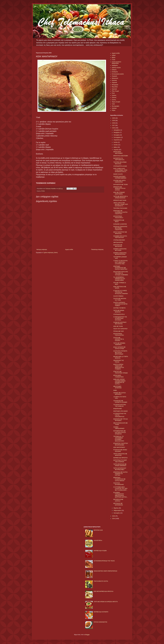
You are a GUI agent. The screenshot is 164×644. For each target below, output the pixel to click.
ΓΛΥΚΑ (43, 191)
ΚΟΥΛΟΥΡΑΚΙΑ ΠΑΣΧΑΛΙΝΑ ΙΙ (118, 217)
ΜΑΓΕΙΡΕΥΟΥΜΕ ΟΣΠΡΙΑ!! (118, 500)
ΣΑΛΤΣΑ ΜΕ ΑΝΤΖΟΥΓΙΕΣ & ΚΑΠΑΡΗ (119, 339)
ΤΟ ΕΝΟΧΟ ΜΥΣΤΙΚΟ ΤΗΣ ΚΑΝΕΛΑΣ (120, 405)
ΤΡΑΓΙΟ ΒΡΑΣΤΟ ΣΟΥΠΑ (101, 581)
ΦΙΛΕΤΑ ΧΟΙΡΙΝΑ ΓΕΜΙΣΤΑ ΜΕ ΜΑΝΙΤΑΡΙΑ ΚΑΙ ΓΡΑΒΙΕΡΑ (119, 367)
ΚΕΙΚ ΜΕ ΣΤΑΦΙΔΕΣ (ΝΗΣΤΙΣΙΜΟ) (119, 193)
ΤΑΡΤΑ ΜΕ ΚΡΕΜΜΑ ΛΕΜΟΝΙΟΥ (119, 344)
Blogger (87, 635)
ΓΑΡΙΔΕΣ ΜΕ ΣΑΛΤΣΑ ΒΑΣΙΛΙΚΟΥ (120, 394)
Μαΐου (116, 147)
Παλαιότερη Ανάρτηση (97, 250)
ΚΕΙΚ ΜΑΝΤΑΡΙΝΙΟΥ (119, 447)
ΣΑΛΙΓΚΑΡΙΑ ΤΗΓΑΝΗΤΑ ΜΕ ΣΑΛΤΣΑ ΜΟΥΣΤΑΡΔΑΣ (120, 353)
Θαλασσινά (115, 78)
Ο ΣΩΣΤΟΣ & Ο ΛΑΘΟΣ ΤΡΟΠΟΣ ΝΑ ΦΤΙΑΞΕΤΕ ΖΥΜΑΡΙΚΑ (121, 292)
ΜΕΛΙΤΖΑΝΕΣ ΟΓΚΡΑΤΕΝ (117, 387)
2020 (114, 118)
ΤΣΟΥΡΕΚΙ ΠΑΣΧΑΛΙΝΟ (120, 208)
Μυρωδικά (115, 87)
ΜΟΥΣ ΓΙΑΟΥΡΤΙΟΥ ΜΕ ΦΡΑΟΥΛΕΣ (120, 233)
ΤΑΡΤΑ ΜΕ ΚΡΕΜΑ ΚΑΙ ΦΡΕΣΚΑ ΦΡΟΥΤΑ (106, 602)
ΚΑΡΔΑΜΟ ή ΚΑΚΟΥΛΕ (120, 224)
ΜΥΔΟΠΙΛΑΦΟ (118, 409)
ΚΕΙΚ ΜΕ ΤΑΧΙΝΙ (118, 326)
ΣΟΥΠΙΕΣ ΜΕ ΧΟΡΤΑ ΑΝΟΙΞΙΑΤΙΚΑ (119, 181)
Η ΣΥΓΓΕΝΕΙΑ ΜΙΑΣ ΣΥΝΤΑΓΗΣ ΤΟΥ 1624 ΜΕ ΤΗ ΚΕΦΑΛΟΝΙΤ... (120, 489)
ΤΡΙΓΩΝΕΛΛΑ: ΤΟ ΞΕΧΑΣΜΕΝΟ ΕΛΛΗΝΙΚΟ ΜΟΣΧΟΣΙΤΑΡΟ (119, 439)
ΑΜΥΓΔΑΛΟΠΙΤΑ (118, 242)
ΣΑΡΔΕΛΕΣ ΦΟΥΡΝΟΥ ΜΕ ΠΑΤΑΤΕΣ (120, 323)
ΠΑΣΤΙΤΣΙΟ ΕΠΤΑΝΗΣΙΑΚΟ (119, 484)
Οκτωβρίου (117, 135)
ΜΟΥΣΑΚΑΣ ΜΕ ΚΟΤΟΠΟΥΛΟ (118, 504)
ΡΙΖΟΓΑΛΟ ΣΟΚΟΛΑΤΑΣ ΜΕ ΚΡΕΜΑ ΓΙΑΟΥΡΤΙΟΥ (120, 228)
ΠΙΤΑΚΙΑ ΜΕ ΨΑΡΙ (119, 331)
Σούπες (114, 100)
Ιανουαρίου (117, 513)
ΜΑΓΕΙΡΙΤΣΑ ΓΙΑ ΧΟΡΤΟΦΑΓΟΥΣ (119, 159)
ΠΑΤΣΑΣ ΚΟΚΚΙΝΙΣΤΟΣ (100, 622)
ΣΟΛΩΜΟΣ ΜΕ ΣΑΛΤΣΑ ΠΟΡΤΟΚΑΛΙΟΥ (120, 237)
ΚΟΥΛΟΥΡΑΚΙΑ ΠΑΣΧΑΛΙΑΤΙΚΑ (119, 334)
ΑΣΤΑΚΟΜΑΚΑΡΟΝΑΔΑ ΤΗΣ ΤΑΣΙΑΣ (104, 561)
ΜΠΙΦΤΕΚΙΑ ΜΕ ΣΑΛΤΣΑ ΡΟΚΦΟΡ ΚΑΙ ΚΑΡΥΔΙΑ (120, 474)
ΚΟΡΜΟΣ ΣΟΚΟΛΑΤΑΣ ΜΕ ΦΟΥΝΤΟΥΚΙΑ (120, 254)
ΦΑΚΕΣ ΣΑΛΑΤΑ (118, 174)
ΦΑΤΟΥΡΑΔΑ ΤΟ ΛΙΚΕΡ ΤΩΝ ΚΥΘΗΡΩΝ (120, 461)
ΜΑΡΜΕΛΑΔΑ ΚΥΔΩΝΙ (100, 551)
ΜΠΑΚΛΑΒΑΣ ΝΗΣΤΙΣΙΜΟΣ (118, 153)
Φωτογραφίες (116, 106)
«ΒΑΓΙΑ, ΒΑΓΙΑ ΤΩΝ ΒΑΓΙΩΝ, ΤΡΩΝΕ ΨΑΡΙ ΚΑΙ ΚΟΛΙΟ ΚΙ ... (121, 204)
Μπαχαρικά (115, 85)
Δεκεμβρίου (117, 130)
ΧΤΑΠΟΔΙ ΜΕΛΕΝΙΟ (119, 240)
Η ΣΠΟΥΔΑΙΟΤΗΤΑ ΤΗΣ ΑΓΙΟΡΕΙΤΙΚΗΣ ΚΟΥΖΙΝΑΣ (120, 318)
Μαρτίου (116, 508)
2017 (114, 125)
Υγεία (113, 104)
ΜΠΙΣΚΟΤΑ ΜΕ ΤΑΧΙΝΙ (120, 200)
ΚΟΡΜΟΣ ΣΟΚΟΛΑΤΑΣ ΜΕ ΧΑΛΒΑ (120, 250)
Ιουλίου (116, 142)
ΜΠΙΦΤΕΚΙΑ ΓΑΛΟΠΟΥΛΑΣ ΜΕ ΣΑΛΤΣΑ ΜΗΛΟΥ (119, 479)
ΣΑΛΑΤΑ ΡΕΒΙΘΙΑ (118, 296)
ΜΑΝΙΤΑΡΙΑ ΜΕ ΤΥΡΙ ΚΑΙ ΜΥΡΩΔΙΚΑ (121, 420)
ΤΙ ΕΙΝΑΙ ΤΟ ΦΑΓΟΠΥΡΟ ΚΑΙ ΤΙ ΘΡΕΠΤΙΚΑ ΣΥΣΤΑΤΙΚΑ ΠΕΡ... (120, 262)
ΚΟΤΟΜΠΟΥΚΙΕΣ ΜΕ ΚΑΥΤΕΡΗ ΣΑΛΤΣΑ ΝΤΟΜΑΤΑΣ (120, 432)
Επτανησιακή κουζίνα (118, 74)
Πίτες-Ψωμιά (115, 91)
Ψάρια (114, 110)
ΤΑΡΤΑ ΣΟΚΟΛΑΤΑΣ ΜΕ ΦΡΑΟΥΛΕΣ (120, 455)
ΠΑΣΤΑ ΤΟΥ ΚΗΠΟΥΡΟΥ (120, 329)
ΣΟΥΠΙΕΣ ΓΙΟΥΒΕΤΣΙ (119, 308)
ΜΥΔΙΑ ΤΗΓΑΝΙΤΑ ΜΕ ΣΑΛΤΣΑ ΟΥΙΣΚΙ (119, 348)
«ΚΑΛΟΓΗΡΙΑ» (98, 540)
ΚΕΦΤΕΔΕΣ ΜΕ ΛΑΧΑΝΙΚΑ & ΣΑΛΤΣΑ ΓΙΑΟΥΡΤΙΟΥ (120, 212)
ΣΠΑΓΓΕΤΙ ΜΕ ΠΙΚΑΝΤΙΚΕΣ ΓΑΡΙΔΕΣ (121, 372)
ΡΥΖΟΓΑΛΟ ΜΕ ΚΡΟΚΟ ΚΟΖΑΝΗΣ (120, 451)
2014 (114, 519)
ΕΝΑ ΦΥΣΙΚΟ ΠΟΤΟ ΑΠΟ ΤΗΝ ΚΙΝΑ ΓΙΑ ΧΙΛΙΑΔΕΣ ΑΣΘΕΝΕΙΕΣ (121, 273)
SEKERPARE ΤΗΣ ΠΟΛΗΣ (119, 361)
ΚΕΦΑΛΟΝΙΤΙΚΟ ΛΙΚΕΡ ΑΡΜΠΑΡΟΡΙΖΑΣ (105, 571)
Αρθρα (114, 55)
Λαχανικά (114, 83)
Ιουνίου (116, 145)
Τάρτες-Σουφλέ (116, 102)
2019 (114, 121)
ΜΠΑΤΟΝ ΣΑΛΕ (98, 530)
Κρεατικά (114, 80)
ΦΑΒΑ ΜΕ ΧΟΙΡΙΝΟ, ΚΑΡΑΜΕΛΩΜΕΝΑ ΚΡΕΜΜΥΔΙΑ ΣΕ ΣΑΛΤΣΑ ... (119, 382)
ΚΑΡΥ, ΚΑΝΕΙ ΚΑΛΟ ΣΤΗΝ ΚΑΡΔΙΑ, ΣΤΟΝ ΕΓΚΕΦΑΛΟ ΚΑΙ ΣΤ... (120, 170)
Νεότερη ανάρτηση (42, 250)
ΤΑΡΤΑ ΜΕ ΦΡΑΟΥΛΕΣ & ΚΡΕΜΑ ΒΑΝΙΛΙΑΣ (120, 197)
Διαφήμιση (115, 65)
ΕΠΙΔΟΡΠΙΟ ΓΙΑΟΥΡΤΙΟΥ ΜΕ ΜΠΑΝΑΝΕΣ (121, 444)
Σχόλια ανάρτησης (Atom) (51, 253)
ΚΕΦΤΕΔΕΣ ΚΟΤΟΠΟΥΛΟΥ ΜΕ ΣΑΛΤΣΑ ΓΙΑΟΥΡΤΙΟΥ (120, 268)
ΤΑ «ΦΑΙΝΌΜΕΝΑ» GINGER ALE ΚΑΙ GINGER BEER (119, 279)
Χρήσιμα (114, 108)
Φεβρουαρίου (118, 510)
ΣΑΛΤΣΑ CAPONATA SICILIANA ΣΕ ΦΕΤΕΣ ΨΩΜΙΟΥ (120, 304)
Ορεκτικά (114, 89)
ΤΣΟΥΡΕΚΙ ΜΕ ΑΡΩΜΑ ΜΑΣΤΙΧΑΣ (120, 163)
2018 (114, 123)
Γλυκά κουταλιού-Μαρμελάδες (117, 63)
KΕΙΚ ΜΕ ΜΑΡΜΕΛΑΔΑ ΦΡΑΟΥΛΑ (103, 591)
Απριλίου (116, 150)
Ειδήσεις (114, 70)
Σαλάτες (114, 95)
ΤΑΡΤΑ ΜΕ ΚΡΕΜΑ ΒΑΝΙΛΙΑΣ (119, 311)
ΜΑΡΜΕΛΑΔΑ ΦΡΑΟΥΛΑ (120, 458)
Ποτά (113, 93)
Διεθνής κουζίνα (116, 68)
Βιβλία (114, 58)
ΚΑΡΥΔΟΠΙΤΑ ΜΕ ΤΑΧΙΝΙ (120, 185)
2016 (114, 128)
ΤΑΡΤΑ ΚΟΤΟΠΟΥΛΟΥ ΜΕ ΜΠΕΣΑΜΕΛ (120, 469)
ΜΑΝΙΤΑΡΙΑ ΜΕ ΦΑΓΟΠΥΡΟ (118, 246)
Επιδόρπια (115, 72)
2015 (114, 516)
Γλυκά (113, 60)
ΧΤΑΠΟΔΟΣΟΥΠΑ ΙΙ (119, 314)
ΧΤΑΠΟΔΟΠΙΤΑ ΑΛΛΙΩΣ (120, 166)
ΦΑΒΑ (115, 390)
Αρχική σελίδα (69, 250)
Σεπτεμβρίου (117, 137)
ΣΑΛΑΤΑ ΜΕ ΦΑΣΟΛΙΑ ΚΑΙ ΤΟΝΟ (120, 299)
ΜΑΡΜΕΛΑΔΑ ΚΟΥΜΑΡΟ (101, 612)
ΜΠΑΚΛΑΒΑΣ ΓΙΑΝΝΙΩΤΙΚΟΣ (119, 376)
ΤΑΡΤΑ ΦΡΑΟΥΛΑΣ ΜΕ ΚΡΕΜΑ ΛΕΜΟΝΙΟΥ (120, 465)
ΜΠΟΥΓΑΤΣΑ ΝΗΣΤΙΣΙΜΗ (121, 156)
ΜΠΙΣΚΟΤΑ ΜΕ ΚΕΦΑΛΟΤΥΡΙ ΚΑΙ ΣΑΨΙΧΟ (119, 188)
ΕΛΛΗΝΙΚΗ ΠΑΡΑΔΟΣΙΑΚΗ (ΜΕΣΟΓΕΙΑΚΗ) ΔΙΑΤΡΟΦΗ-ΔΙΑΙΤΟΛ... (121, 495)
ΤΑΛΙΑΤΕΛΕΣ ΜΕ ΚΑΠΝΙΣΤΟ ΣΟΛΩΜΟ (120, 402)
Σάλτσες (114, 98)
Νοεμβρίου (117, 132)
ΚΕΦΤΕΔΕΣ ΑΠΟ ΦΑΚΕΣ (121, 411)
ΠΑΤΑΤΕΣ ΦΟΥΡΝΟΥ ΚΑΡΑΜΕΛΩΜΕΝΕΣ (120, 177)
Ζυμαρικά (114, 76)
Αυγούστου (117, 140)
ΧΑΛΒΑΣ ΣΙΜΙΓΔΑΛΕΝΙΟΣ (119, 428)
